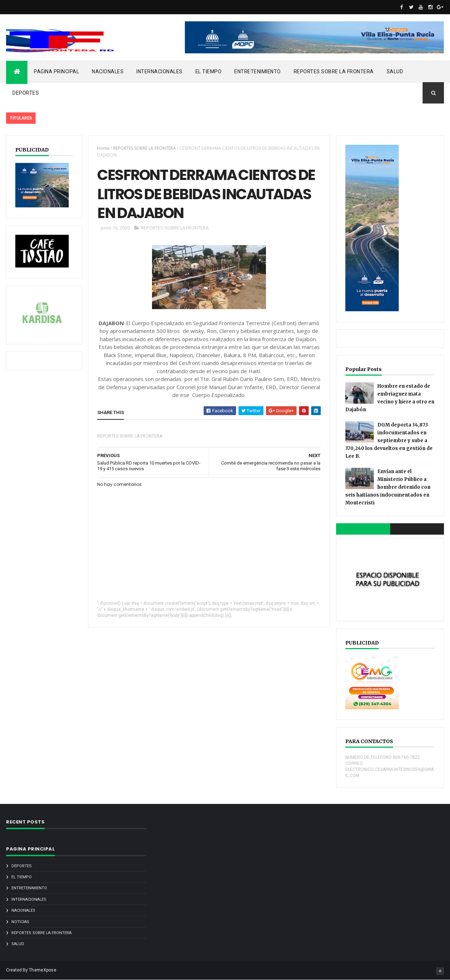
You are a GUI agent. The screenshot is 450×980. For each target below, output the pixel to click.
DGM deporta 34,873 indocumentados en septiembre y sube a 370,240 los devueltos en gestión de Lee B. (389, 441)
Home (103, 148)
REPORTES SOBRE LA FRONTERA (334, 71)
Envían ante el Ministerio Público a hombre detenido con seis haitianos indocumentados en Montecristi (388, 487)
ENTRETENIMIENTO (258, 71)
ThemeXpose (43, 970)
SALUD (395, 71)
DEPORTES (26, 93)
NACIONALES (108, 71)
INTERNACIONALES (159, 71)
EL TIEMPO (209, 71)
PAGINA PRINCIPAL (56, 71)
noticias (20, 922)
